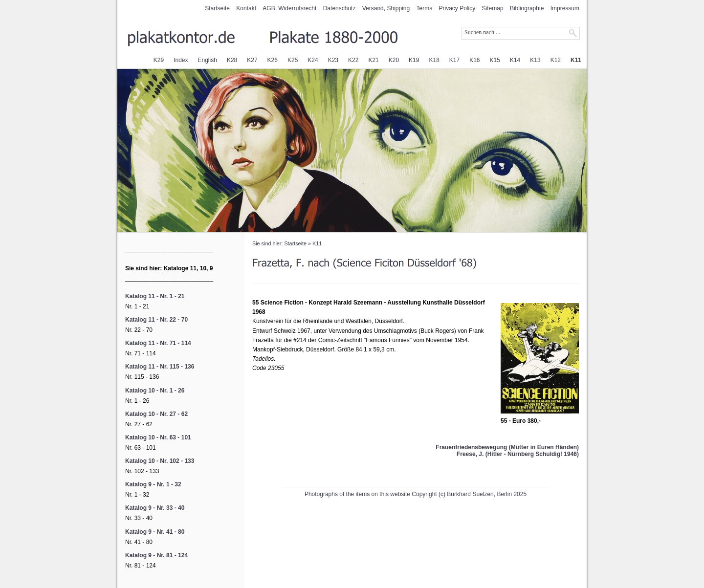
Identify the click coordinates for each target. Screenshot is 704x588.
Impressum (565, 8)
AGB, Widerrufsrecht (289, 8)
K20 (394, 60)
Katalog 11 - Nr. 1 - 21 (155, 296)
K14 (515, 60)
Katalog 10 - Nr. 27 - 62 (156, 414)
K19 (414, 60)
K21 (373, 60)
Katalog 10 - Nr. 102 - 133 (160, 461)
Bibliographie (527, 8)
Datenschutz (340, 8)
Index (181, 60)
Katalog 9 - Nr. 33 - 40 (155, 508)
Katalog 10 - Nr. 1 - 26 (155, 391)
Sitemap (493, 8)
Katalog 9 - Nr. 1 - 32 (153, 484)
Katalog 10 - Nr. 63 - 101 (158, 437)
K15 (495, 60)
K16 (474, 60)
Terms (425, 8)
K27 (252, 60)
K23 (333, 60)
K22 (353, 60)
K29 (159, 60)
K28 (232, 60)
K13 (535, 60)
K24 (313, 60)
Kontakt (246, 8)
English (208, 60)
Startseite (217, 8)
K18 (434, 60)
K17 (454, 60)
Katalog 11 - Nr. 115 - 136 (160, 367)
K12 (556, 60)
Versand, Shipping (386, 8)
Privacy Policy (457, 8)
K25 (293, 60)
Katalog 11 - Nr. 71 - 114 (158, 343)
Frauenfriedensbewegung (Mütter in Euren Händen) (507, 447)
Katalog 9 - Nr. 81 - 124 (156, 555)
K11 (576, 60)
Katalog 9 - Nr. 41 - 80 (155, 532)
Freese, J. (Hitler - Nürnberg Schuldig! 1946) (518, 454)
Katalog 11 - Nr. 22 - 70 (156, 320)
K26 (273, 60)
